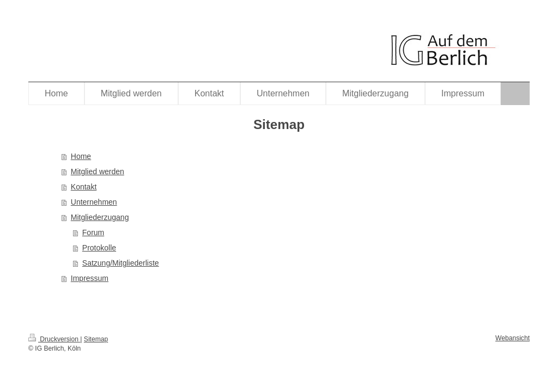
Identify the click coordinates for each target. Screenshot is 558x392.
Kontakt (84, 187)
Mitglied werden (98, 171)
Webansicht (512, 338)
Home (81, 156)
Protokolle (99, 248)
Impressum (90, 278)
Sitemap (96, 339)
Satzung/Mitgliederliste (121, 263)
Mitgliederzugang (100, 217)
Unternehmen (94, 202)
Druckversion (54, 339)
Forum (93, 232)
